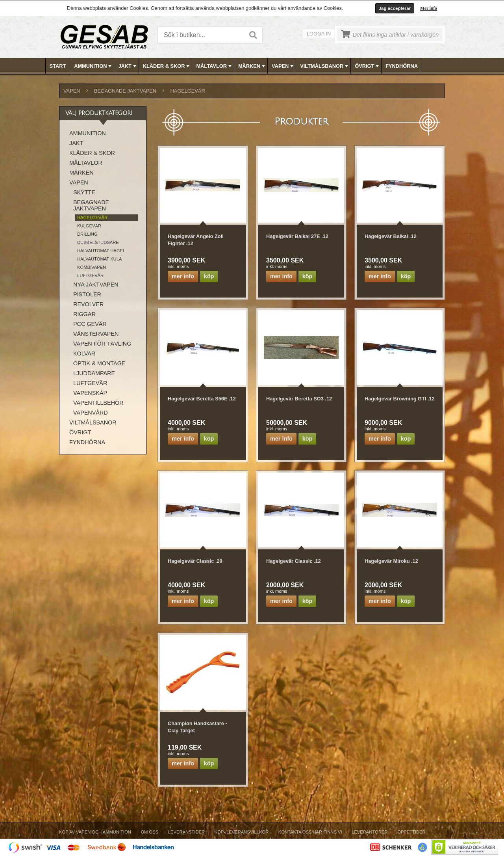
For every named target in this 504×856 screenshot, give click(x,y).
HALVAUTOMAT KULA (99, 259)
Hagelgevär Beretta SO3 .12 (299, 399)
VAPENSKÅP (90, 393)
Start (58, 66)
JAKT (128, 66)
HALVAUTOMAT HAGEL (101, 251)
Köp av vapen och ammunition (95, 832)
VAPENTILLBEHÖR (98, 403)
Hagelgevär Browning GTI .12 (400, 399)
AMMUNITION (94, 66)
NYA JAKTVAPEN (96, 285)
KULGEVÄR (89, 226)
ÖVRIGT (368, 66)
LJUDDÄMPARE (94, 373)
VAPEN (283, 66)
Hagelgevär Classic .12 (294, 561)
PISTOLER (87, 294)
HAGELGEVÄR (187, 91)
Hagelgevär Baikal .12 (391, 236)
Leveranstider (186, 832)
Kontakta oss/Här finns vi (310, 832)
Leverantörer (370, 832)
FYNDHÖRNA (402, 66)
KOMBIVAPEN (92, 267)
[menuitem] (58, 66)
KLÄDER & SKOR (167, 66)
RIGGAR (84, 314)
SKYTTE (84, 192)
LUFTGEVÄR (90, 275)
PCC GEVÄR (90, 324)
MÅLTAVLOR (214, 66)
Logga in (319, 34)
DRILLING (87, 234)
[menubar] (252, 66)
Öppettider (411, 832)
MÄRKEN (252, 66)
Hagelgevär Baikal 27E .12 (297, 236)
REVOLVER (88, 304)
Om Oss (149, 832)
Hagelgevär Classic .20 (195, 561)
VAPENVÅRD (91, 413)
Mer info (429, 8)
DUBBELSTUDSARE (98, 242)
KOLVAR (84, 354)
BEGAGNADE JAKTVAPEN (125, 91)
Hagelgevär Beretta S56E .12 (202, 399)
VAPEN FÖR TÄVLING (102, 344)
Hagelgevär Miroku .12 (391, 561)
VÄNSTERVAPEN (96, 334)
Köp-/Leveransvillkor (242, 832)
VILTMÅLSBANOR (325, 66)
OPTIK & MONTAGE (99, 363)
